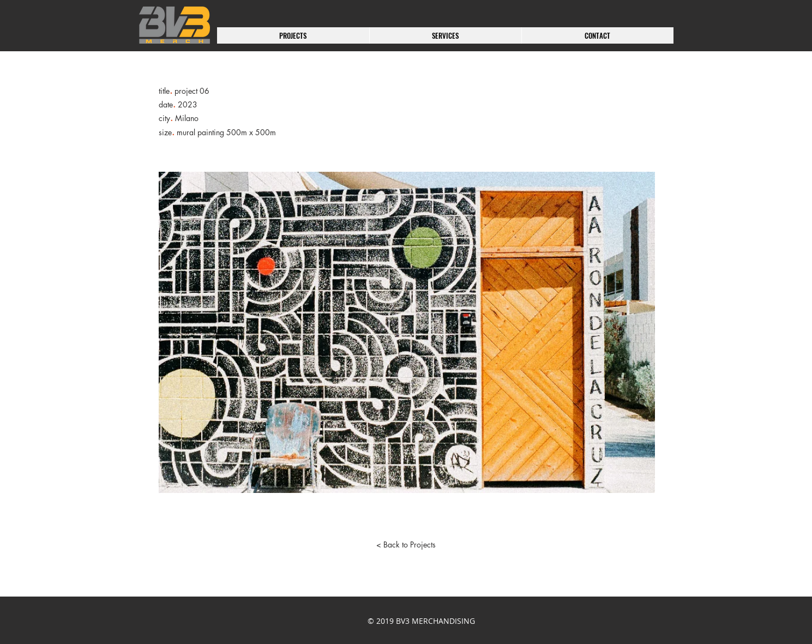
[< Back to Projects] (406, 545)
